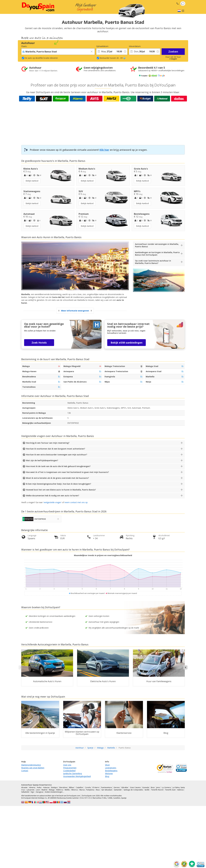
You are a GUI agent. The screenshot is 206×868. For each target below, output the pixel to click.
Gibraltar (125, 787)
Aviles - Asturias (43, 787)
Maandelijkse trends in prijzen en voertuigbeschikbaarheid (103, 555)
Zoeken (173, 52)
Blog (107, 776)
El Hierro (96, 787)
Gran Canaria (135, 787)
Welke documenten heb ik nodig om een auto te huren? (53, 496)
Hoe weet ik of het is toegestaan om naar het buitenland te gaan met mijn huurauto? (67, 472)
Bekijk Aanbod (32, 181)
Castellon (79, 787)
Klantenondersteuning (31, 765)
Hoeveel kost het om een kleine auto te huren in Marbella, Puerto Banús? (61, 490)
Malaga (52, 790)
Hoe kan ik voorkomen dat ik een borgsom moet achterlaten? (56, 449)
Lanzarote (30, 790)
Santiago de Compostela (133, 790)
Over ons (67, 765)
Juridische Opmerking (72, 773)
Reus (98, 790)
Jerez (158, 787)
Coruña (88, 787)
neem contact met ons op (76, 502)
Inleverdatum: (135, 46)
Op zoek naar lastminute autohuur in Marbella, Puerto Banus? (153, 262)
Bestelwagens (111, 771)
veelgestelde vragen (52, 502)
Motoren (109, 773)
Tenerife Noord (157, 790)
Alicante (24, 787)
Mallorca (60, 790)
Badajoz (54, 787)
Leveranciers (111, 768)
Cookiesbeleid (69, 771)
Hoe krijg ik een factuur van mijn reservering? (48, 443)
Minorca (75, 790)
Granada (146, 787)
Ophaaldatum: (102, 46)
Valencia (180, 790)
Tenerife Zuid (170, 790)
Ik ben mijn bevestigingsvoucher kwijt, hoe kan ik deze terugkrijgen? (59, 484)
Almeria (32, 787)
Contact (25, 771)
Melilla (67, 790)
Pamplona (90, 790)
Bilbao (72, 787)
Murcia (82, 790)
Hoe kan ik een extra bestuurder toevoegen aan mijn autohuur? (57, 455)
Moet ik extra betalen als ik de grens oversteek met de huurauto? (57, 478)
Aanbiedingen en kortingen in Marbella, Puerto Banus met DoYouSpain (157, 254)
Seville (147, 790)
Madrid (44, 790)
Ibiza (153, 787)
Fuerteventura (106, 787)
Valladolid (25, 792)
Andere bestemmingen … (54, 792)
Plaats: (24, 46)
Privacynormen (70, 768)
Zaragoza (39, 792)
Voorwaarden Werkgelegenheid (77, 776)
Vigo (32, 792)
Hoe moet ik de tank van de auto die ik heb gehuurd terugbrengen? (58, 466)
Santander (118, 790)
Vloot (107, 765)
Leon (38, 790)
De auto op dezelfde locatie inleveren (41, 58)
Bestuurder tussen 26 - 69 (113, 58)
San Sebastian (107, 790)
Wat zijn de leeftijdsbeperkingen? (42, 460)
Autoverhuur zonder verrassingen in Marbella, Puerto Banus (157, 245)
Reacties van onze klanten (33, 768)
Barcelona (63, 787)
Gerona (117, 787)
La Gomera (166, 787)
